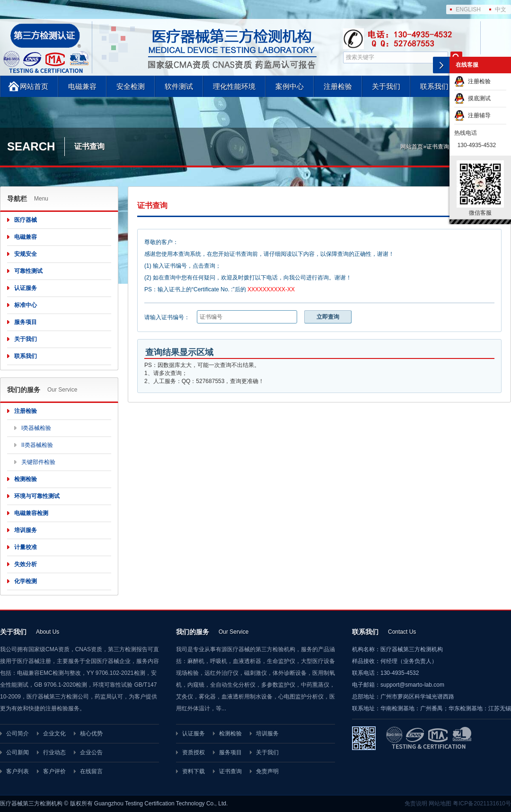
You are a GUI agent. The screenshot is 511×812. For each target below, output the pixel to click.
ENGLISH (468, 9)
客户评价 (54, 771)
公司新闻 (18, 752)
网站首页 (34, 86)
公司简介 (18, 733)
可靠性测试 (28, 271)
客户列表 (18, 771)
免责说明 (416, 803)
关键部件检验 (38, 462)
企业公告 (91, 752)
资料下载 (194, 771)
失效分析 (26, 564)
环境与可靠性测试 (37, 496)
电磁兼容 (82, 86)
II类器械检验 (37, 445)
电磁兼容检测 (31, 513)
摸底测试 (472, 98)
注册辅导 (472, 115)
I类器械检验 (36, 428)
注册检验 (338, 86)
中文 (501, 9)
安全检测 (131, 86)
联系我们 (434, 86)
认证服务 (26, 288)
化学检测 (26, 581)
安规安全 (26, 254)
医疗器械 (26, 220)
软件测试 (179, 86)
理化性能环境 (234, 86)
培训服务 (26, 530)
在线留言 (91, 771)
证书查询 (438, 147)
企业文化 (54, 733)
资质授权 (194, 752)
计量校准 (26, 547)
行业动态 (54, 752)
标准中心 (26, 305)
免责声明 (267, 771)
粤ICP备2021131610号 (482, 803)
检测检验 (26, 479)
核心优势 (91, 733)
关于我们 (386, 86)
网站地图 (440, 803)
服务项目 (26, 322)
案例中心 (290, 86)
